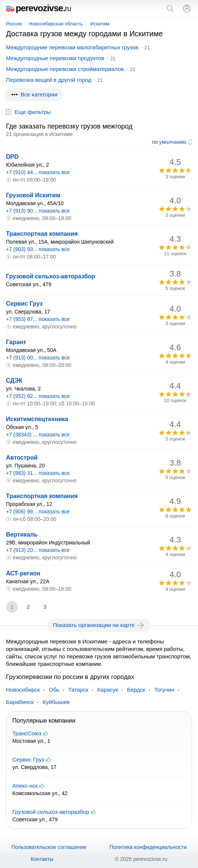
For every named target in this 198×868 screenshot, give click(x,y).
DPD (12, 157)
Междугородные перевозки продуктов (55, 58)
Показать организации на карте (99, 625)
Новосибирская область (56, 24)
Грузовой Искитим (33, 195)
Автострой (22, 458)
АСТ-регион (23, 573)
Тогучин (164, 690)
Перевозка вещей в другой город (49, 80)
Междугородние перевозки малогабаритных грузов (72, 47)
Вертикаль (22, 535)
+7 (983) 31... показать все (38, 473)
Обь (54, 690)
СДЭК (14, 381)
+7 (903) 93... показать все (38, 249)
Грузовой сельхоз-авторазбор (51, 276)
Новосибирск (23, 690)
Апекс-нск (25, 786)
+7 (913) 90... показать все (38, 211)
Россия (14, 24)
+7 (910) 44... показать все (38, 172)
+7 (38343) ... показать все (38, 435)
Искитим (100, 24)
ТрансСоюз (27, 733)
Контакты (42, 859)
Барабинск (20, 702)
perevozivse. (38, 8)
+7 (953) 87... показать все (38, 319)
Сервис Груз (24, 304)
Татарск (78, 690)
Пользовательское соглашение (49, 847)
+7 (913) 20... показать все (38, 550)
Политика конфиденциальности (148, 847)
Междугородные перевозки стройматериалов (65, 69)
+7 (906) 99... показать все (38, 512)
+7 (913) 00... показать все (38, 358)
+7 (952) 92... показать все (38, 396)
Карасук (108, 690)
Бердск (136, 690)
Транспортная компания (42, 234)
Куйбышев (56, 702)
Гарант (16, 342)
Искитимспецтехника (37, 419)
